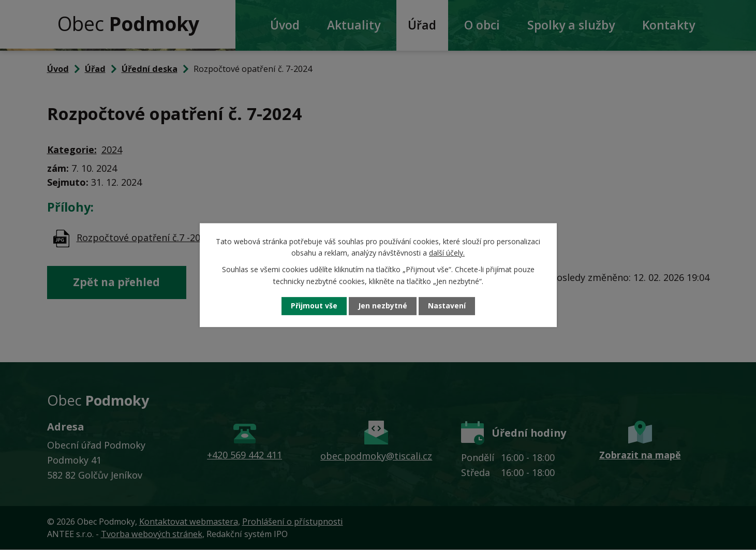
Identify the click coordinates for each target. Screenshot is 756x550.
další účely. (447, 253)
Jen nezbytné (382, 306)
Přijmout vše (314, 306)
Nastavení (447, 306)
